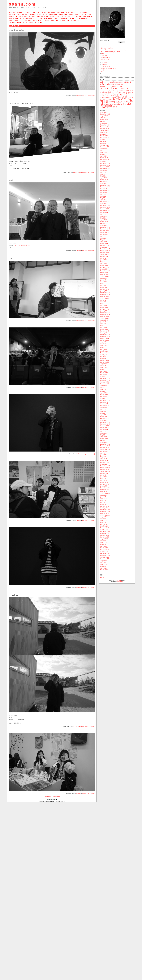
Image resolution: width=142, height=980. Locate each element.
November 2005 (105, 533)
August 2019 (104, 234)
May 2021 (103, 198)
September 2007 (105, 493)
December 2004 (105, 553)
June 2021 (103, 196)
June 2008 (103, 477)
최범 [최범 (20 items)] (104, 100)
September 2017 (105, 276)
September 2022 (105, 169)
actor (11, 13)
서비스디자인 (21, 169)
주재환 (14, 723)
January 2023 (104, 162)
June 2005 (103, 543)
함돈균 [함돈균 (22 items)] (115, 107)
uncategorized (15, 22)
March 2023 (104, 158)
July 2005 (103, 541)
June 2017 (103, 282)
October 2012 (105, 382)
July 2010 (103, 431)
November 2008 (105, 468)
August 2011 (104, 408)
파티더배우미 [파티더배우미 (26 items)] (114, 104)
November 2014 (105, 337)
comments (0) (91, 96)
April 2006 (103, 524)
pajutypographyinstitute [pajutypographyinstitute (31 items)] (109, 86)
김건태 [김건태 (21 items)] (119, 93)
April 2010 (103, 437)
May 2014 (103, 347)
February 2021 (105, 202)
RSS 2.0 (102, 578)
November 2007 (105, 490)
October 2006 (105, 513)
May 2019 (103, 240)
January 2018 (104, 269)
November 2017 (105, 273)
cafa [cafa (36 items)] (102, 84)
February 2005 (105, 550)
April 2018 (103, 264)
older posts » (56, 796)
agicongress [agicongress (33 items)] (119, 82)
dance (11, 15)
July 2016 (103, 300)
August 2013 (104, 364)
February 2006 (105, 528)
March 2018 (104, 265)
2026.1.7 (104, 54)
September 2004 (105, 559)
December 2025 (105, 114)
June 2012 (103, 389)
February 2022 (105, 182)
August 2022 (104, 171)
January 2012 (104, 399)
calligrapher (70, 13)
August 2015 (104, 320)
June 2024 (103, 132)
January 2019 (104, 247)
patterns (81, 18)
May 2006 (103, 523)
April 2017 (103, 285)
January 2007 (104, 508)
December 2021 (105, 185)
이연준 (27, 169)
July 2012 (103, 388)
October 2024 (105, 129)
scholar (63, 20)
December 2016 (105, 293)
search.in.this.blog (105, 40)
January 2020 (104, 225)
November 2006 (105, 512)
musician (12, 18)
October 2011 (105, 404)
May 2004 (103, 566)
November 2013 (105, 358)
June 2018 (103, 260)
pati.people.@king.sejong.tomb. (111, 52)
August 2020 (104, 213)
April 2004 (103, 568)
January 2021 (104, 203)
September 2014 (105, 340)
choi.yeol (104, 70)
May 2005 (103, 544)
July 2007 (103, 497)
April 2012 (103, 393)
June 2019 (103, 238)
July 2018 (103, 258)
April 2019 (103, 242)
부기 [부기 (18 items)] (126, 95)
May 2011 (103, 413)
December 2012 (105, 378)
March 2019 (104, 244)
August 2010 (104, 429)
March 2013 (104, 373)
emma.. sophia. (106, 57)
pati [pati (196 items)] (127, 88)
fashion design (74, 15)
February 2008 (105, 484)
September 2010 (105, 428)
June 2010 (103, 433)
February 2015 (105, 331)
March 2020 (104, 222)
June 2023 (103, 152)
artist (49, 13)
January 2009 (104, 464)
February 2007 (105, 506)
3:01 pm (79, 387)
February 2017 (105, 289)
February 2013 (105, 375)
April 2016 (103, 306)
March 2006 (104, 526)
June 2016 (103, 302)
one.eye (42, 18)
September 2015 (105, 318)
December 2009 (105, 444)
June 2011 (103, 411)
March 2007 (104, 504)
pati (71, 18)
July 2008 (103, 475)
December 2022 (105, 163)
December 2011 (105, 400)
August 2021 (104, 193)
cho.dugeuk (105, 63)
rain (102, 72)
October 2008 (105, 470)
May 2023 (103, 154)
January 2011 (104, 420)
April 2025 (103, 118)
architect (28, 13)
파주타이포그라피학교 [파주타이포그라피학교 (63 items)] (119, 102)
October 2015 (105, 317)
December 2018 (105, 249)
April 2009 (103, 459)
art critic (40, 13)
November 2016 (105, 295)
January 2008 (104, 486)
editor (39, 15)
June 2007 (103, 499)
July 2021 (103, 194)
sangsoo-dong (50, 20)
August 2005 (104, 539)
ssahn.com (22, 4)
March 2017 (104, 287)
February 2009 (105, 462)
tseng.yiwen (105, 55)
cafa (59, 13)
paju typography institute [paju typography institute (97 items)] (112, 87)
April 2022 (103, 178)
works (28, 22)
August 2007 (104, 495)
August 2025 (104, 116)
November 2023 (105, 143)
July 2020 (103, 214)
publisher (37, 20)
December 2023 (105, 141)
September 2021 (105, 191)
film (86, 15)
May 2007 (103, 501)
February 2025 (105, 121)
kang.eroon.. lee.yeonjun (109, 68)
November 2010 (105, 424)
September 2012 (105, 384)
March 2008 (104, 482)
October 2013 (105, 360)
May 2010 (103, 435)
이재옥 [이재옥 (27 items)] (125, 97)
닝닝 (14, 92)
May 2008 (103, 479)
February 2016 (105, 309)
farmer (62, 15)
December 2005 (105, 532)
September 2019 (105, 233)
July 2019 (103, 236)
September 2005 (105, 537)
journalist (75, 16)
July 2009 (103, 453)
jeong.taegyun (105, 61)
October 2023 (105, 145)
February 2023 (105, 160)
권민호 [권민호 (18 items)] (111, 93)
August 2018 (104, 256)
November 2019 (105, 229)
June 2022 (103, 174)
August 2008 (104, 473)
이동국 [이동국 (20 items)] (121, 97)
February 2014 (105, 353)
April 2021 (103, 200)
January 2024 (104, 140)
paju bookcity (58, 18)
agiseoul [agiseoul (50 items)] (127, 82)
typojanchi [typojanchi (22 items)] (111, 91)
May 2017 (103, 284)
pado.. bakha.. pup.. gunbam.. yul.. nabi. (113, 50)
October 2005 (105, 535)
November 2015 (105, 315)
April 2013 (103, 371)
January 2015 (104, 333)
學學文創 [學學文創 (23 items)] (106, 93)
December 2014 (105, 335)
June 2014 (103, 346)
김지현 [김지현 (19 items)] (123, 93)
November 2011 (105, 402)
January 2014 (104, 355)
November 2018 (105, 251)
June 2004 (103, 564)
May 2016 (103, 304)
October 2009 (105, 448)
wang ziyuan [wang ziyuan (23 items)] (119, 91)
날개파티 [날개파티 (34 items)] (129, 93)
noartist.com (118, 580)
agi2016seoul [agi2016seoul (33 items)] (108, 82)
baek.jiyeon (104, 64)
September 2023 (105, 147)
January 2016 (104, 311)
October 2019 (105, 231)
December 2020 (105, 205)
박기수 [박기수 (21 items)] (109, 95)
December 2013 (105, 357)
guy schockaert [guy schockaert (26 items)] (109, 84)
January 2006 (104, 530)
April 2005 (103, 546)
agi (18, 13)
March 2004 (104, 570)
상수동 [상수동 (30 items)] (130, 95)
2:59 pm (79, 793)
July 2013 (103, 366)
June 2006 (103, 521)
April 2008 (103, 481)
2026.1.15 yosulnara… (108, 48)
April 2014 (103, 349)
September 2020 (105, 211)
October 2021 (105, 189)
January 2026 (104, 112)
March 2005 (104, 548)
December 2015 (105, 313)
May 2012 (103, 391)
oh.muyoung (105, 59)
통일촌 (19, 723)
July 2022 (103, 172)
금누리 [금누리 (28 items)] (115, 93)
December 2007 (105, 488)
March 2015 (104, 329)
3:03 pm (79, 96)
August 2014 (104, 342)
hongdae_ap (41, 16)
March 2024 (104, 136)
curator (81, 13)
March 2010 (104, 439)
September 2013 (105, 362)
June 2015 (103, 324)
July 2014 (103, 344)
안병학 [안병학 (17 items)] (112, 97)
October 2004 (105, 557)
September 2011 (105, 406)
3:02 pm (75, 172)
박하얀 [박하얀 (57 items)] (122, 95)
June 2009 (103, 455)
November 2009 (105, 446)
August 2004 (104, 561)
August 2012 (104, 386)
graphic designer (24, 16)
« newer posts (47, 796)
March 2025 (104, 120)
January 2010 (104, 442)
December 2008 (105, 466)
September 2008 (105, 471)
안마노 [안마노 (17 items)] (109, 97)
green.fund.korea (22, 245)
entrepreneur (50, 15)
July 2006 (103, 519)
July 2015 (103, 322)
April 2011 (103, 415)
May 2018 (103, 262)
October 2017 (105, 274)
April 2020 (103, 220)
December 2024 (105, 125)
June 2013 (103, 368)
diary (30, 15)
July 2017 (103, 280)
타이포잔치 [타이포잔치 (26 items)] (109, 100)
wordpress (120, 582)
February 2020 (105, 223)
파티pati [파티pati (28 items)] (106, 104)
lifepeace (86, 16)
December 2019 (105, 227)
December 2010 (105, 422)
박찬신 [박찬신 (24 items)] (116, 95)
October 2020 (105, 209)
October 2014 (105, 338)
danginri (21, 15)
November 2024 (105, 127)
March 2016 (104, 307)
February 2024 (105, 138)
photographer (14, 20)
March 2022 (104, 180)
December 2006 (105, 510)
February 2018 (105, 267)
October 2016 (105, 296)
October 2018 (105, 253)
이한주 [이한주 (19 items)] (129, 97)
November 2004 (105, 555)
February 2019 (105, 245)
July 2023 (103, 151)
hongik (52, 16)
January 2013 (104, 377)
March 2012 (104, 395)
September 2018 (105, 255)
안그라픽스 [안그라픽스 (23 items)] (104, 97)
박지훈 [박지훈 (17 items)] (112, 95)
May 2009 (103, 457)
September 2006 (105, 515)
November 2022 (105, 165)
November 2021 (105, 187)
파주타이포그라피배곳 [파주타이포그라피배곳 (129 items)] (116, 100)
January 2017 (104, 291)
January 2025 (104, 123)
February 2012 (105, 397)
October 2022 (105, 167)
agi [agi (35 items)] (101, 82)
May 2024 (103, 134)
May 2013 (103, 369)
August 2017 (104, 278)
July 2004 (103, 563)
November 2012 (105, 380)
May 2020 (103, 218)
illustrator (64, 16)
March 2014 (104, 351)
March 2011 (104, 417)
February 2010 (105, 440)
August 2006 (104, 517)
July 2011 (103, 409)
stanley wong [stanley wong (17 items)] (104, 91)
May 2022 (103, 176)
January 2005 (104, 552)
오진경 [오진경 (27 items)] (117, 97)
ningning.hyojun (106, 66)
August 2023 (104, 149)
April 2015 (103, 327)
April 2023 (103, 156)
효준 (17, 92)
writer (37, 22)
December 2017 (105, 271)
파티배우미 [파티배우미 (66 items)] (124, 104)
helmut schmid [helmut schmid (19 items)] (119, 84)
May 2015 (103, 326)
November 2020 (105, 207)
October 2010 (105, 426)
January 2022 (104, 183)
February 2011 (105, 419)
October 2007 (105, 491)
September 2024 (105, 130)
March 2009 (104, 461)
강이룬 (14, 169)
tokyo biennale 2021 (27, 18)
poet (25, 20)
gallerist (12, 16)
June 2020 (103, 216)
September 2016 (105, 298)
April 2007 (103, 502)
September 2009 (105, 450)
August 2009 (104, 451)
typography (75, 20)
